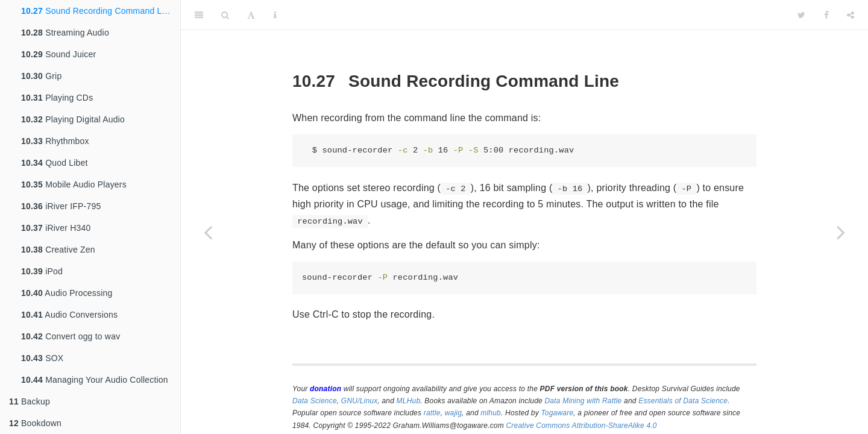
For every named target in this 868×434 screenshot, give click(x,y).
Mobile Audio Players (74, 184)
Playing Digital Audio (73, 119)
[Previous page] (208, 232)
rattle (432, 413)
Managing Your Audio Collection (95, 380)
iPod (42, 271)
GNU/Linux (360, 401)
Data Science (315, 401)
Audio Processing (67, 293)
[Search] (225, 15)
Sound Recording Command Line (97, 11)
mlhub (491, 413)
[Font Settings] (251, 15)
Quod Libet (55, 163)
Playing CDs (57, 98)
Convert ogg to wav (71, 336)
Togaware (557, 413)
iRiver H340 (56, 228)
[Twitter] (801, 15)
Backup (30, 401)
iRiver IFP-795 (61, 206)
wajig (453, 413)
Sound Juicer (58, 54)
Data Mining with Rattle (583, 401)
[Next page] (841, 232)
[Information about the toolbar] (275, 15)
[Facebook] (826, 15)
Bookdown (35, 423)
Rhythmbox (55, 141)
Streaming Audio (65, 33)
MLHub (409, 401)
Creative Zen (58, 250)
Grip (41, 76)
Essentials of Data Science (683, 401)
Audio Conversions (69, 315)
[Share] (851, 15)
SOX (42, 358)
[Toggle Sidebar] (199, 15)
